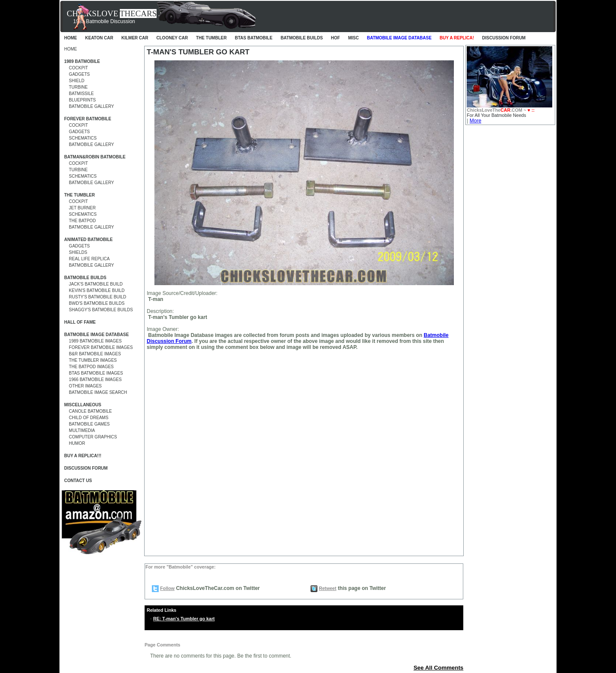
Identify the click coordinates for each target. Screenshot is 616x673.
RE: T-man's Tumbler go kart (184, 619)
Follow (167, 588)
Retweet (327, 588)
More (475, 121)
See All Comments (439, 668)
